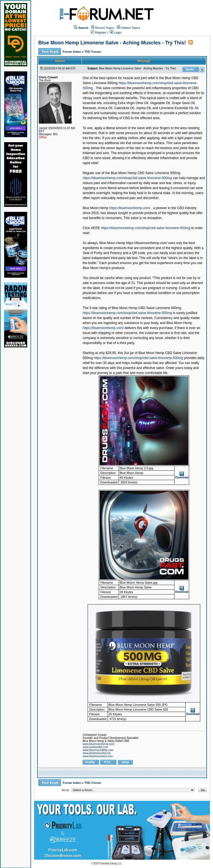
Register (98, 32)
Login (116, 32)
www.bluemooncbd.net (97, 753)
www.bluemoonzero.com (98, 756)
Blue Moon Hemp (96, 208)
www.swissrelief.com (95, 747)
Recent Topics (105, 28)
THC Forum (93, 52)
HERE (95, 228)
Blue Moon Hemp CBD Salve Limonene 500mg (145, 173)
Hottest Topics (130, 28)
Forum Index (72, 52)
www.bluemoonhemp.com (99, 744)
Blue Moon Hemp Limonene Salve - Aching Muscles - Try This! (112, 43)
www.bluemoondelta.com (98, 750)
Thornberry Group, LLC (110, 863)
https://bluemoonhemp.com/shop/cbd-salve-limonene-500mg (127, 178)
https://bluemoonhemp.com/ (130, 208)
